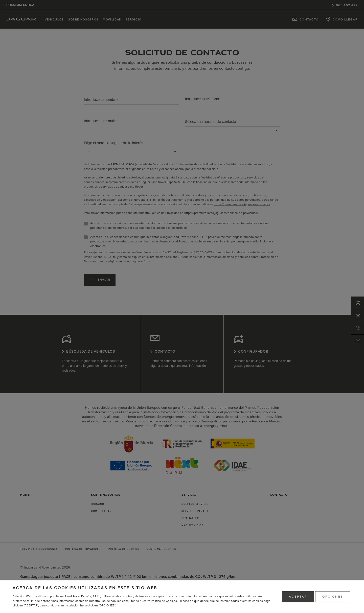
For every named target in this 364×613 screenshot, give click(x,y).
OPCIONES (333, 597)
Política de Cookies (164, 601)
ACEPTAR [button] (298, 597)
